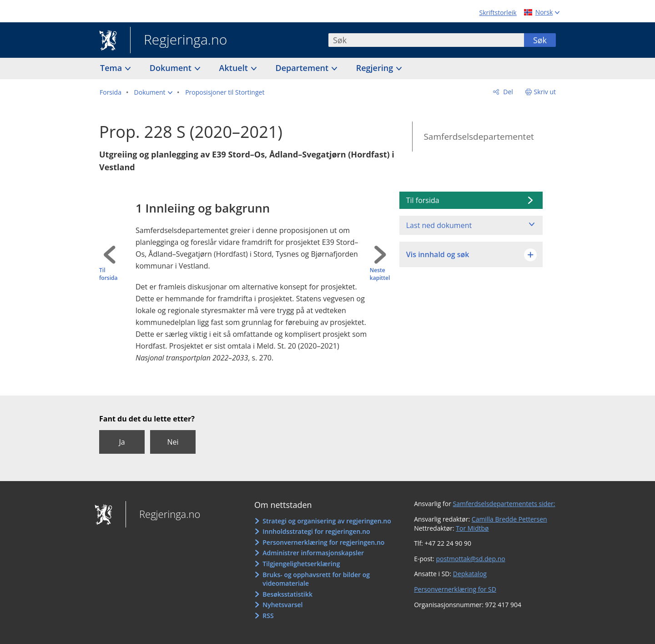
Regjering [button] (376, 68)
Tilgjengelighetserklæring (301, 564)
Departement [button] (303, 68)
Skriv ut (545, 92)
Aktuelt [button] (235, 68)
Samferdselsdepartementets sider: (504, 504)
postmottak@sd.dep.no (470, 559)
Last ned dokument (439, 225)
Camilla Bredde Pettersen (509, 519)
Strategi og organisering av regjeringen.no (327, 521)
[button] (154, 92)
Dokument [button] (172, 68)
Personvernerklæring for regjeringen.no (323, 542)
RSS (268, 616)
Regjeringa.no (179, 41)
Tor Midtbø (472, 528)
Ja (122, 442)
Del (507, 92)
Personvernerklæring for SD (455, 589)
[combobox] (426, 40)
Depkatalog (470, 574)
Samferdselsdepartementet (479, 137)
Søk (540, 40)
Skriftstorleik (498, 13)
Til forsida (108, 274)
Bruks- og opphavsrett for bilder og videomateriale (316, 579)
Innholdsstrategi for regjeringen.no (316, 531)
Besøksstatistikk (287, 594)
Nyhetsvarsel (282, 605)
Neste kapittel (380, 274)
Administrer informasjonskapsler (313, 553)
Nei (173, 442)
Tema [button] (112, 68)
